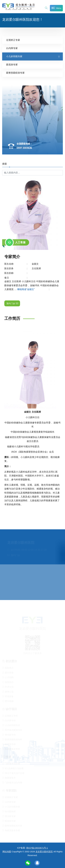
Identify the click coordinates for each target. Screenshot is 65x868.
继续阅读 (33, 289)
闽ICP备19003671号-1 (37, 848)
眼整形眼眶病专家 (15, 73)
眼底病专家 (12, 64)
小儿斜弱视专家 (14, 56)
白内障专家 (12, 48)
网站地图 (7, 852)
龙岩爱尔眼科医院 (44, 852)
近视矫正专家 (13, 40)
